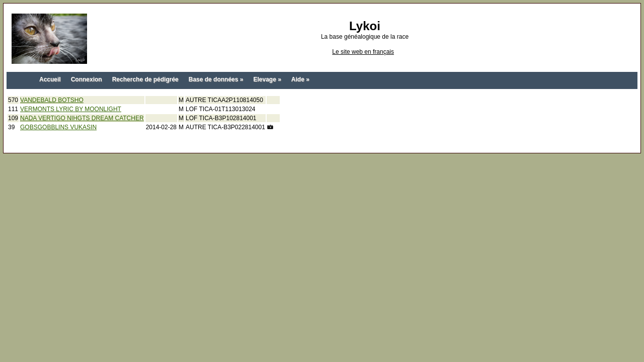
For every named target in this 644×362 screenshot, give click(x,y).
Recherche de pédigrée (145, 79)
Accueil (50, 79)
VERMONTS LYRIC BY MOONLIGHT (71, 109)
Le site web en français (363, 52)
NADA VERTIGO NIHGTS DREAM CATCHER (82, 118)
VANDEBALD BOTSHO (52, 100)
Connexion (87, 79)
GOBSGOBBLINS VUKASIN (58, 127)
